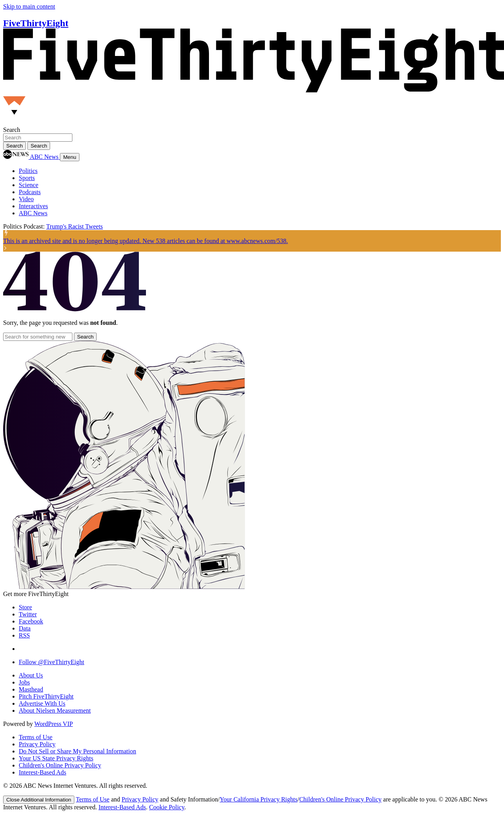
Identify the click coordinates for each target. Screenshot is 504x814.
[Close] (39, 800)
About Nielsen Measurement (55, 710)
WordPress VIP (54, 724)
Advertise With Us (42, 703)
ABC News (33, 213)
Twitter (28, 614)
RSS (24, 635)
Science (29, 185)
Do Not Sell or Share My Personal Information (77, 751)
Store (25, 607)
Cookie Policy (167, 807)
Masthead (31, 689)
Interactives (33, 206)
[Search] (39, 146)
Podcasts (30, 192)
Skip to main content (29, 6)
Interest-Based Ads (42, 772)
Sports (27, 178)
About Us (31, 675)
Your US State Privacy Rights (56, 758)
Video (26, 199)
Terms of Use (36, 737)
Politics (28, 171)
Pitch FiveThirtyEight (46, 696)
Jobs (24, 682)
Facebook (31, 621)
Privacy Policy (37, 744)
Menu (69, 157)
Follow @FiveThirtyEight (51, 662)
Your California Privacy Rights (258, 799)
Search (12, 130)
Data (25, 628)
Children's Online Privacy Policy (60, 765)
